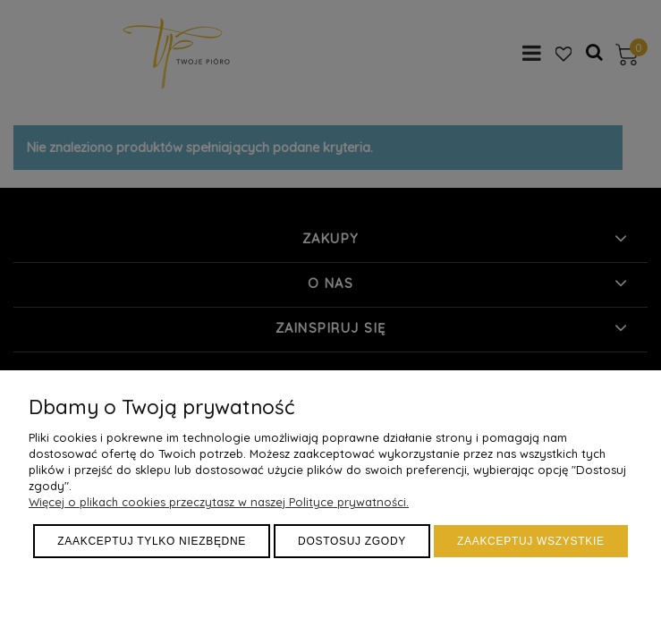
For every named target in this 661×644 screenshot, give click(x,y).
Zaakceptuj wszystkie (531, 541)
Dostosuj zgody (352, 541)
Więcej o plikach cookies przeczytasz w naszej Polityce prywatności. (219, 502)
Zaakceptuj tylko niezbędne (152, 541)
